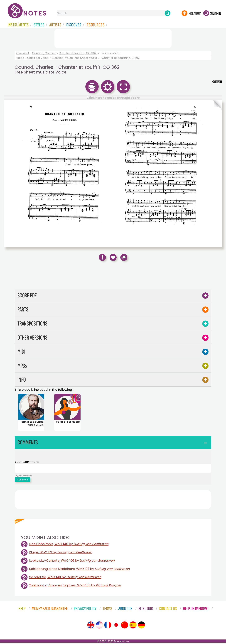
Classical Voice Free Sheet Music (74, 58)
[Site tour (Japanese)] (116, 626)
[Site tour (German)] (141, 626)
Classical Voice (38, 58)
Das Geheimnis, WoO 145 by (69, 545)
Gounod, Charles (44, 53)
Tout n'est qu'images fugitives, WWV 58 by (75, 587)
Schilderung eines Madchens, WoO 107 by (79, 570)
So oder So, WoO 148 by (65, 578)
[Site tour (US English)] (99, 626)
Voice (20, 58)
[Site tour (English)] (91, 626)
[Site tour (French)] (108, 626)
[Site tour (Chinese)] (125, 626)
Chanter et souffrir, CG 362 (78, 53)
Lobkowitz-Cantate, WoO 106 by (72, 562)
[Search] (167, 13)
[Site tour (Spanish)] (133, 626)
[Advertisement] (113, 38)
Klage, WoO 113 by (61, 553)
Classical (23, 53)
